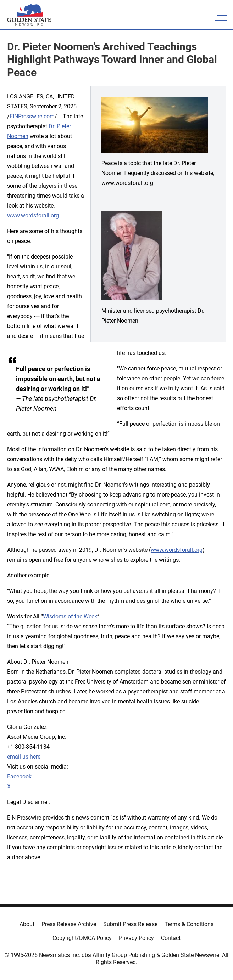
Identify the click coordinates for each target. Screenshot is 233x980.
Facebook (19, 777)
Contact (171, 938)
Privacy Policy (136, 938)
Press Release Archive (69, 924)
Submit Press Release (130, 924)
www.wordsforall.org (33, 216)
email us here (24, 757)
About (27, 924)
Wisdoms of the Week (70, 616)
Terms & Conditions (189, 924)
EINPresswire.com (32, 116)
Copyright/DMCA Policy (82, 938)
